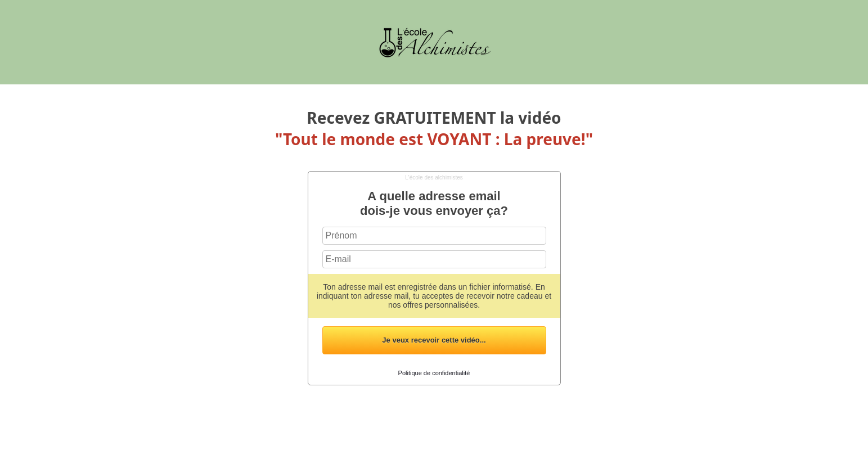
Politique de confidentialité (434, 373)
